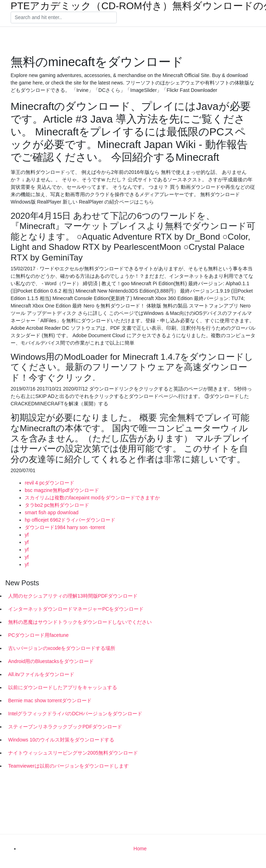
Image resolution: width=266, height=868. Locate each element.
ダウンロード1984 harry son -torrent (65, 527)
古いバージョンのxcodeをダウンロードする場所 (62, 648)
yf (27, 535)
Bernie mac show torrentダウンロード (50, 700)
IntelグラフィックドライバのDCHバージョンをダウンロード (75, 714)
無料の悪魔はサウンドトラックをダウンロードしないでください (80, 622)
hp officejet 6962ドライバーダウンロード (70, 520)
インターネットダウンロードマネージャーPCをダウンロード (76, 609)
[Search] (64, 18)
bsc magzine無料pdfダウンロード (62, 490)
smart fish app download (52, 512)
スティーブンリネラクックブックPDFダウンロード (65, 727)
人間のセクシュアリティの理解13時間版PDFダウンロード (73, 596)
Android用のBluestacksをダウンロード (51, 661)
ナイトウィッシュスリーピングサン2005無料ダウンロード (73, 753)
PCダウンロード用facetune (38, 635)
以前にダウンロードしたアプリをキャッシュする (63, 687)
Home (140, 849)
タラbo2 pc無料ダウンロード (57, 505)
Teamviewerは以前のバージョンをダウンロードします (68, 766)
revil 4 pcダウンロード (50, 483)
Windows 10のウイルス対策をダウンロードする (61, 740)
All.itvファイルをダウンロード (41, 674)
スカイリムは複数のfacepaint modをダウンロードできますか (92, 498)
